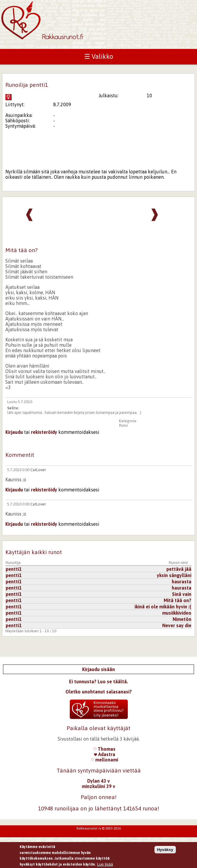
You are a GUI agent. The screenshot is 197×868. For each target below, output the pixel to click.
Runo (123, 425)
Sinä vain (182, 594)
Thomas (104, 749)
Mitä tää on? (178, 600)
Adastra (105, 754)
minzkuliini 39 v (98, 786)
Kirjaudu (14, 432)
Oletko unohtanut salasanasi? (99, 692)
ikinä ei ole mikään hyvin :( (163, 607)
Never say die (177, 625)
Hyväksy (165, 850)
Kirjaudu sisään (98, 669)
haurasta (182, 582)
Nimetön (182, 619)
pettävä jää (179, 569)
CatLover (38, 470)
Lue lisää (105, 864)
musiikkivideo (177, 613)
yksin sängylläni (174, 575)
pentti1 (14, 569)
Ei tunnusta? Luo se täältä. (98, 682)
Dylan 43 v (98, 781)
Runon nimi (178, 563)
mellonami (105, 760)
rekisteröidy (44, 432)
